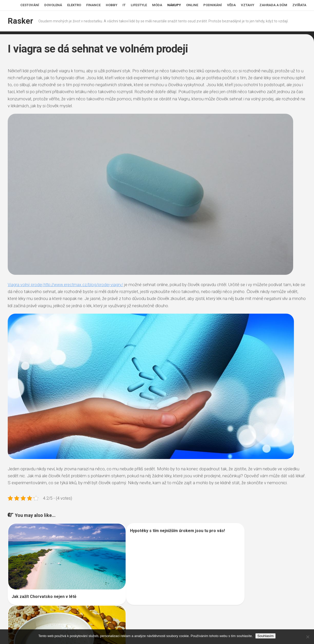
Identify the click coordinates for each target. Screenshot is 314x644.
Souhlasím (265, 636)
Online (192, 5)
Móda (157, 5)
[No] (308, 637)
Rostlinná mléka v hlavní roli (238, 596)
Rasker (20, 21)
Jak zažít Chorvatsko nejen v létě (44, 586)
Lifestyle (139, 5)
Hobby (112, 5)
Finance (93, 5)
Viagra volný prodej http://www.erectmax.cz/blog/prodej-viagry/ (68, 285)
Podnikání (213, 5)
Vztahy (248, 5)
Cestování (30, 5)
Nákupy (174, 5)
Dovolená (53, 5)
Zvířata (299, 5)
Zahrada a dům (273, 5)
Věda (231, 5)
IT (124, 5)
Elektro (74, 5)
